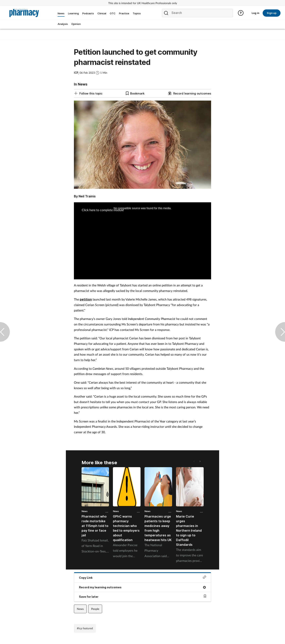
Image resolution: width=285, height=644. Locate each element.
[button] (200, 461)
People (95, 609)
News (84, 511)
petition (86, 299)
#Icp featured (85, 628)
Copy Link (142, 577)
